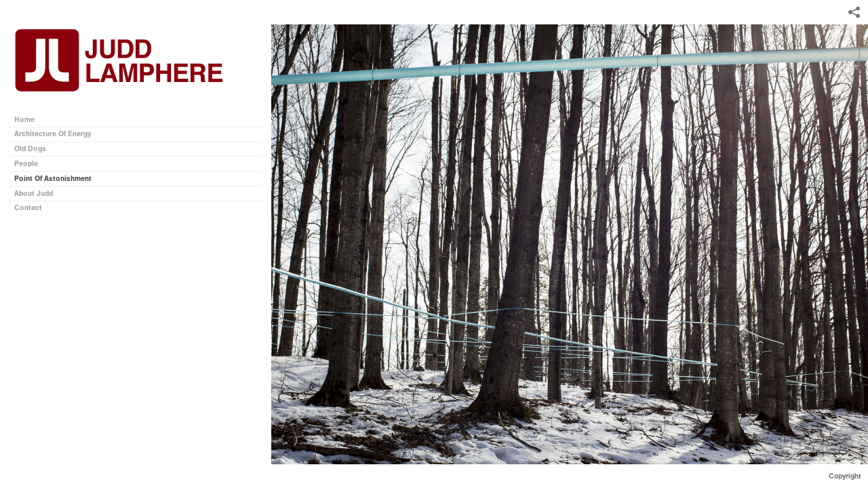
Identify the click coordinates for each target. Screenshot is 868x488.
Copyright (845, 476)
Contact (28, 208)
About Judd (34, 194)
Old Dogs (30, 149)
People (26, 164)
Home (24, 120)
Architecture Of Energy (53, 134)
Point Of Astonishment (53, 179)
